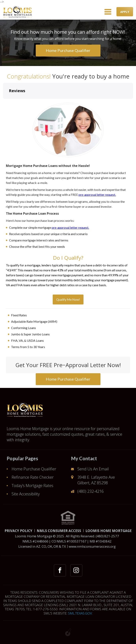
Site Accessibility (26, 494)
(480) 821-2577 (107, 536)
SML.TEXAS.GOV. (80, 613)
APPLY (125, 12)
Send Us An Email (93, 469)
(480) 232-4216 (91, 491)
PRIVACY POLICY (18, 531)
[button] (3, 103)
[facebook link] (60, 570)
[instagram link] (76, 570)
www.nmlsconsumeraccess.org (92, 546)
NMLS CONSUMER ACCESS (59, 531)
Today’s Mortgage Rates (32, 486)
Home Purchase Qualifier (34, 469)
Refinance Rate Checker (33, 477)
